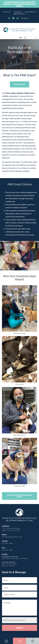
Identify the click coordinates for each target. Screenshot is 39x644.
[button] (36, 38)
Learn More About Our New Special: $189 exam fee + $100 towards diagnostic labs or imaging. (20, 4)
